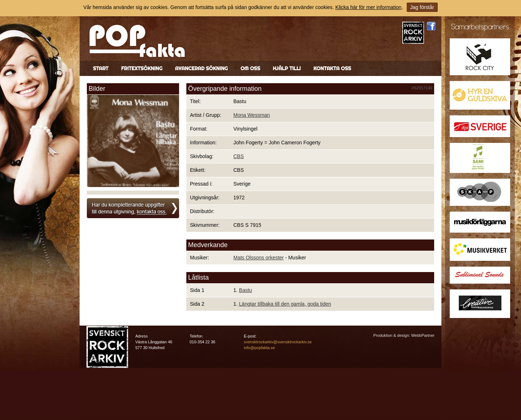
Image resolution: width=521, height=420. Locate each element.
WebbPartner (423, 335)
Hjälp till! (287, 68)
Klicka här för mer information (368, 7)
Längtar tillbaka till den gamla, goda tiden (285, 304)
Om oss (250, 68)
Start (101, 68)
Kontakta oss (332, 68)
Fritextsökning (142, 68)
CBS (239, 156)
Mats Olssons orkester (259, 258)
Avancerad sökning (202, 68)
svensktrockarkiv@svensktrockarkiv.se (278, 342)
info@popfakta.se (259, 348)
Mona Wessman (252, 115)
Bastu (246, 290)
